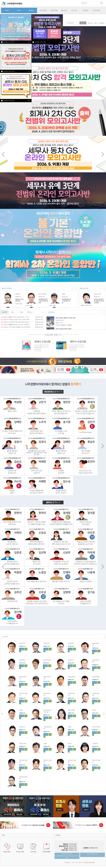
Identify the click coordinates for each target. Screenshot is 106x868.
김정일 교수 (22, 746)
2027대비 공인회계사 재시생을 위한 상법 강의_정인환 (99, 301)
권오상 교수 (71, 663)
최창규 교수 (47, 646)
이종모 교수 (71, 730)
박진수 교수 (22, 663)
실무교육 (64, 10)
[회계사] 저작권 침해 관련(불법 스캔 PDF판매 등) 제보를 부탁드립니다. (16, 327)
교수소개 (74, 10)
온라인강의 (45, 346)
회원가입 (90, 23)
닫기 (29, 71)
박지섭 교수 (47, 681)
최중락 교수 (22, 782)
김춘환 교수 (71, 746)
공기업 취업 (43, 10)
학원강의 (38, 346)
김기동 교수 (71, 646)
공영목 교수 (95, 730)
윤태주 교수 (22, 765)
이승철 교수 (95, 665)
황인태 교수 (47, 715)
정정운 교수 (71, 680)
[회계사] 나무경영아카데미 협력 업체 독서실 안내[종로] (16, 322)
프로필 (22, 649)
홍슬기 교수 (47, 765)
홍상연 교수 (22, 730)
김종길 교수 (22, 698)
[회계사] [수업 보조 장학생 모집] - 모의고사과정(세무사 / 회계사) (16, 317)
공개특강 (31, 10)
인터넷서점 (96, 10)
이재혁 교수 (22, 646)
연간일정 (38, 349)
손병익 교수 (95, 698)
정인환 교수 (47, 732)
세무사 (19, 10)
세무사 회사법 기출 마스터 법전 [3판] (65, 318)
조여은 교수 (95, 765)
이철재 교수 (95, 648)
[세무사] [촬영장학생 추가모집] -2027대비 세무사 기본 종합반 (16, 325)
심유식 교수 (95, 713)
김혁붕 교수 (22, 713)
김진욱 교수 (71, 698)
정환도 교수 (71, 765)
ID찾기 (96, 23)
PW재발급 (102, 23)
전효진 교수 (71, 713)
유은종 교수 (95, 680)
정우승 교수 (22, 681)
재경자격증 (54, 10)
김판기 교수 (47, 698)
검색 (101, 3)
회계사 (7, 10)
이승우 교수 (46, 663)
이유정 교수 (95, 746)
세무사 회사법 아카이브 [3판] (63, 329)
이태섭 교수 (47, 746)
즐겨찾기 (104, 3)
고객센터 (85, 10)
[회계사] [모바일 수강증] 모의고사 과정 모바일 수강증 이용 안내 (16, 319)
